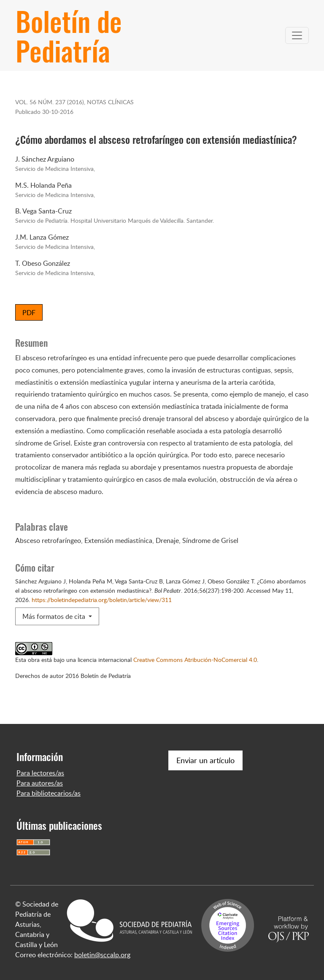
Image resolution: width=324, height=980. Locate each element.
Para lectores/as (40, 773)
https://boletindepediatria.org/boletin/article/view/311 (102, 599)
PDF (29, 313)
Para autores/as (40, 783)
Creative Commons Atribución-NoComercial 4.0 (195, 659)
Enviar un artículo (205, 760)
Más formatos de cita (55, 616)
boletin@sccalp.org (102, 955)
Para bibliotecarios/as (49, 793)
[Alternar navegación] (297, 35)
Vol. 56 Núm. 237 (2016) (50, 102)
